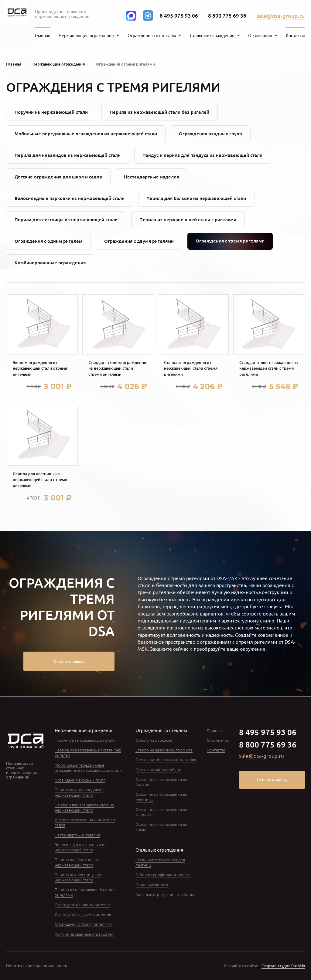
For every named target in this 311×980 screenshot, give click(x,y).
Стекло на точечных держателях (166, 760)
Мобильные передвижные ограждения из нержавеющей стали (86, 134)
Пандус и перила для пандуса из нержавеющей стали (202, 155)
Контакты (295, 36)
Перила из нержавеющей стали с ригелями (188, 219)
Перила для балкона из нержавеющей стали (196, 198)
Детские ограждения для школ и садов (58, 177)
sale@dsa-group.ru (281, 16)
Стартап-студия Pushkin (283, 966)
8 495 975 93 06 (179, 16)
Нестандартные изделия (151, 177)
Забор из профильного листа (163, 875)
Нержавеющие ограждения (59, 64)
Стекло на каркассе (154, 740)
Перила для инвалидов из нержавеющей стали (68, 155)
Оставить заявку (69, 661)
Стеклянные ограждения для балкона (162, 782)
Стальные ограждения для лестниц (160, 862)
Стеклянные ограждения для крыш (162, 827)
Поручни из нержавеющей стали (51, 112)
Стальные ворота (152, 885)
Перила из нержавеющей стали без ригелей (159, 112)
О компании (218, 740)
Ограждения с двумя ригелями (139, 241)
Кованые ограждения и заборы (165, 894)
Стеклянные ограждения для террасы (162, 812)
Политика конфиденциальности (37, 966)
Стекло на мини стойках (158, 770)
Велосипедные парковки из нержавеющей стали (70, 198)
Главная (43, 36)
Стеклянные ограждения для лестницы (162, 797)
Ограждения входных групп (210, 134)
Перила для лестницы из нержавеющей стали (66, 219)
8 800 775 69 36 (227, 16)
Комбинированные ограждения (50, 263)
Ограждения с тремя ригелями (83, 924)
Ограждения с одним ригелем (48, 241)
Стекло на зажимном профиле (164, 750)
